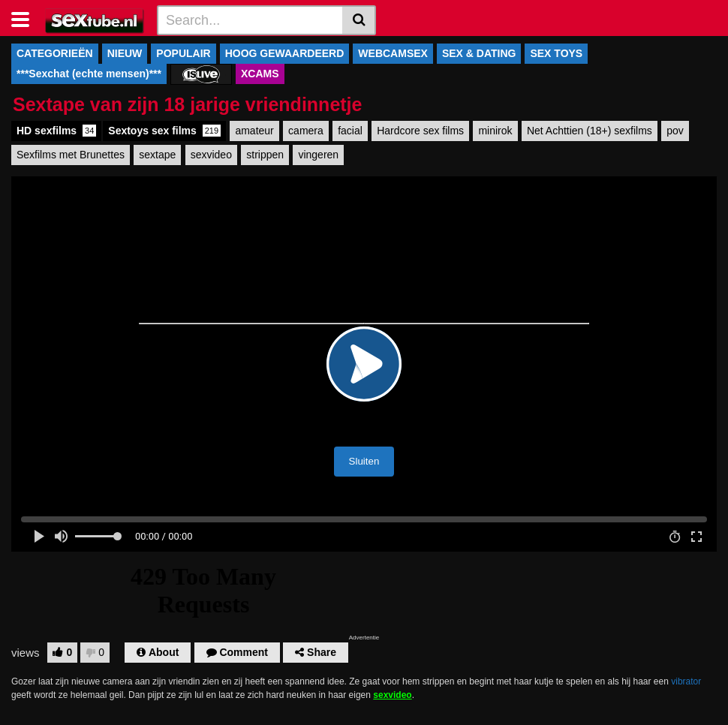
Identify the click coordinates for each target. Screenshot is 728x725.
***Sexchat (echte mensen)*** (89, 74)
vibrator (686, 681)
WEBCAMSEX (393, 53)
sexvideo (211, 155)
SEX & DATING (479, 53)
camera (306, 131)
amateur (254, 131)
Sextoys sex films (164, 131)
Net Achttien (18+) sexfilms (590, 131)
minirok (495, 131)
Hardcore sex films (420, 131)
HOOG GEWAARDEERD (285, 53)
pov (675, 131)
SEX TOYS (556, 53)
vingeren (318, 155)
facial (350, 131)
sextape (157, 155)
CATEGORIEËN (55, 53)
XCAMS (260, 74)
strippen (265, 155)
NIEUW (125, 53)
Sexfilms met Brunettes (71, 155)
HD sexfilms (56, 131)
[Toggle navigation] (26, 18)
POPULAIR (183, 53)
